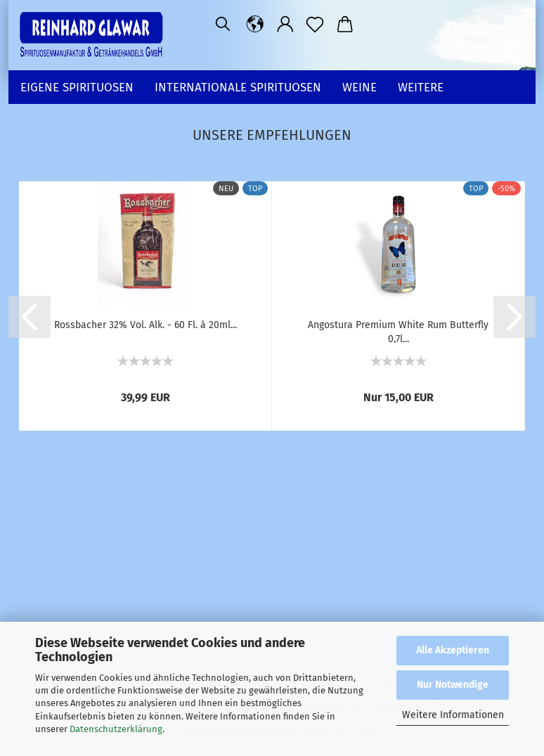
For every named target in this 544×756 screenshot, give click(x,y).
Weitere (421, 87)
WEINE (360, 87)
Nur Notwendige (453, 685)
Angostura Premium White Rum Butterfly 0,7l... (398, 331)
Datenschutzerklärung (116, 729)
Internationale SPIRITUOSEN (238, 87)
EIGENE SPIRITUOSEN (77, 87)
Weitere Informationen (453, 715)
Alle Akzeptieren (453, 650)
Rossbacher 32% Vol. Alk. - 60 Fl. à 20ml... (145, 325)
